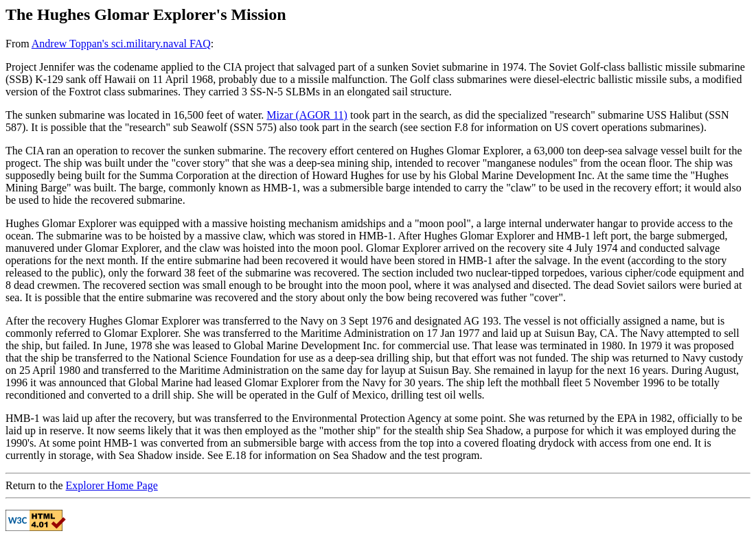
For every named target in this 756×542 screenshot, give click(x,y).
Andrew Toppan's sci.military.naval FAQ (121, 44)
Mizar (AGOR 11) (307, 115)
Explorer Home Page (112, 485)
